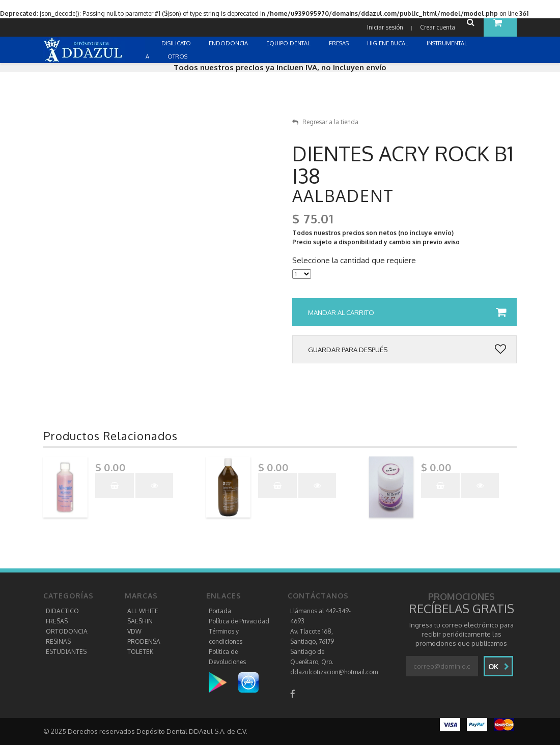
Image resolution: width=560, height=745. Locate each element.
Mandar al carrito (407, 312)
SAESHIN (140, 621)
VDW (134, 631)
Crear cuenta (438, 27)
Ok (499, 666)
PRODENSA (144, 641)
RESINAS (58, 641)
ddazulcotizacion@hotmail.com (334, 672)
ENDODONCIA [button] (229, 43)
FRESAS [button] (340, 43)
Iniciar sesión (385, 27)
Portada (220, 611)
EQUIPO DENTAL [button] (289, 43)
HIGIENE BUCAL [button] (388, 43)
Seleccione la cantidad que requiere (354, 261)
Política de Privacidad (239, 621)
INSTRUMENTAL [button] (448, 43)
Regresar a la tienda (325, 122)
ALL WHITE (143, 611)
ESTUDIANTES (66, 652)
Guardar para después (407, 350)
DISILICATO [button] (177, 43)
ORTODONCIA (67, 631)
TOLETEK (140, 652)
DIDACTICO (62, 611)
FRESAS (57, 621)
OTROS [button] (178, 56)
